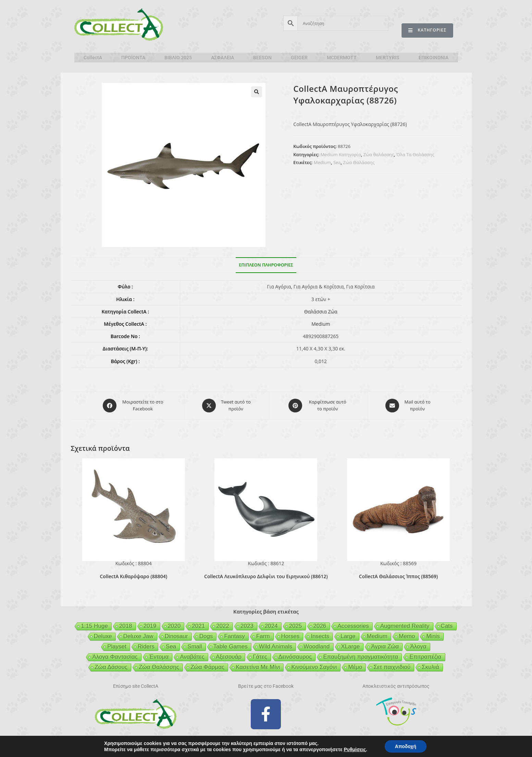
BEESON (262, 58)
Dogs (206, 636)
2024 (271, 626)
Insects (320, 636)
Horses (290, 636)
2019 (150, 626)
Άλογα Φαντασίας (115, 657)
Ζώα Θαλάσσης (359, 162)
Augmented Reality (405, 626)
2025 (296, 626)
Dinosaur (176, 636)
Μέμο (355, 667)
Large (348, 636)
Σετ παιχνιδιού (392, 667)
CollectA (93, 58)
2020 (174, 626)
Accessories (353, 626)
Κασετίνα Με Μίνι (258, 667)
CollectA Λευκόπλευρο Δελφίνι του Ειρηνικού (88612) (266, 576)
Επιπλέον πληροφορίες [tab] (266, 265)
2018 (126, 626)
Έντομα (159, 657)
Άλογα (418, 647)
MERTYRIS (388, 58)
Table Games (231, 647)
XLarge (351, 647)
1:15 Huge (94, 626)
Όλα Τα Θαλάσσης (415, 154)
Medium (322, 162)
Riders (146, 647)
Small (195, 647)
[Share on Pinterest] (318, 406)
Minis (433, 636)
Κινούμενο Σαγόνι (314, 667)
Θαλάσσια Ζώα (321, 312)
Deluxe (103, 636)
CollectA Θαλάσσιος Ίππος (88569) (398, 576)
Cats (447, 626)
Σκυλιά (430, 667)
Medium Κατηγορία (341, 154)
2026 (320, 626)
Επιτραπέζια (425, 657)
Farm (263, 636)
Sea (337, 162)
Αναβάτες (192, 657)
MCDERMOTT (342, 58)
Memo (407, 636)
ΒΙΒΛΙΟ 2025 (178, 58)
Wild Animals (276, 647)
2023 (247, 626)
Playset (117, 647)
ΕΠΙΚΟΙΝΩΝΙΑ (434, 58)
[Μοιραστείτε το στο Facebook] (134, 406)
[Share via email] (408, 406)
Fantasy (234, 636)
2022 (223, 626)
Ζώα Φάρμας (207, 667)
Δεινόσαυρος (295, 657)
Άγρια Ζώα (385, 647)
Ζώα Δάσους (111, 667)
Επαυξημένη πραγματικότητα (361, 657)
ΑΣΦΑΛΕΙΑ (222, 58)
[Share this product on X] (227, 406)
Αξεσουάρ (229, 657)
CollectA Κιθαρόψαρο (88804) (133, 576)
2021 (198, 626)
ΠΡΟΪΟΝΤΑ (133, 58)
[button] (257, 92)
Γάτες (260, 657)
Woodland (317, 647)
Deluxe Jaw (138, 636)
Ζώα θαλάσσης (379, 154)
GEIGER (299, 58)
